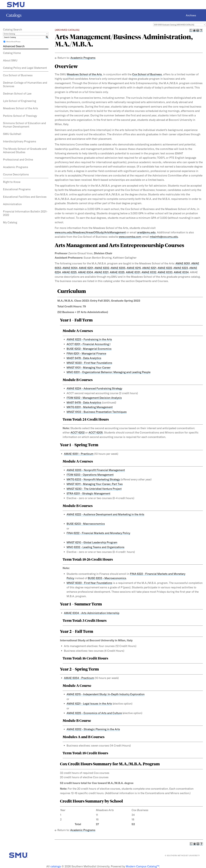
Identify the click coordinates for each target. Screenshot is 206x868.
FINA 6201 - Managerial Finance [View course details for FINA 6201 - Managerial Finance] (86, 353)
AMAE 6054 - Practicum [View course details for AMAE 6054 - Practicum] (79, 678)
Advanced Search (14, 46)
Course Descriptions (16, 174)
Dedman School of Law (17, 93)
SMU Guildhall (12, 134)
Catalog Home (12, 53)
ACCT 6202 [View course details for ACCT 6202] (78, 432)
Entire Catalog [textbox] (9, 34)
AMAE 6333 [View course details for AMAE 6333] (165, 272)
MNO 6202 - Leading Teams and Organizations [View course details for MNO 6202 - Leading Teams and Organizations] (96, 547)
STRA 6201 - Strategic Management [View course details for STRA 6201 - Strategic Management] (88, 493)
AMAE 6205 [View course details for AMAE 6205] (118, 268)
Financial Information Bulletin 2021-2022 (25, 213)
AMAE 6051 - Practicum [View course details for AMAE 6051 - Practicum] (79, 454)
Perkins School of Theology (20, 116)
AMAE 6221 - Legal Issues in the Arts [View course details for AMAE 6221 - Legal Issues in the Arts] (89, 704)
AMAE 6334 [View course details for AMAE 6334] (181, 272)
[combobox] (180, 25)
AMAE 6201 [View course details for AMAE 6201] (86, 268)
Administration (12, 204)
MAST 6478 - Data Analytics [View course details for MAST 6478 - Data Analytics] (84, 358)
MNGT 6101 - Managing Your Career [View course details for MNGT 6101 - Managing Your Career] (89, 367)
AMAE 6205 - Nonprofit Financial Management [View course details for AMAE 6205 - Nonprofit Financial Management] (96, 470)
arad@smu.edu (146, 232)
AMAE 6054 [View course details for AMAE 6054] (70, 268)
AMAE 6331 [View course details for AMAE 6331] (133, 272)
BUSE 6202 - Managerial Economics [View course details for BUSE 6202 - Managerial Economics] (89, 349)
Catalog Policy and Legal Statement (25, 68)
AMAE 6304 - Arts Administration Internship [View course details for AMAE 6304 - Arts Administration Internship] (92, 613)
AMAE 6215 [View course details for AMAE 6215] (134, 268)
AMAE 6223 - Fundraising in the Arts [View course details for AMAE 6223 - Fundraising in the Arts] (89, 339)
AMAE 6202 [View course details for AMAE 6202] (102, 268)
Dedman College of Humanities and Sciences (25, 84)
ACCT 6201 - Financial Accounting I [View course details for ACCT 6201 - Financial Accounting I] (88, 344)
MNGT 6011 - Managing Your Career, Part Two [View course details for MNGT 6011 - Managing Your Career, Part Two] (95, 484)
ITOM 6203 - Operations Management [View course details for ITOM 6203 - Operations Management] (90, 475)
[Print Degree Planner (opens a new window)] (191, 30)
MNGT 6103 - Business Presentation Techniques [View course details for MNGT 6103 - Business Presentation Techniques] (97, 412)
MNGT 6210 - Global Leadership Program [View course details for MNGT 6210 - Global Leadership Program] (92, 542)
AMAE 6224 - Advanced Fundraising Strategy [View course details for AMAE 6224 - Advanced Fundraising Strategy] (94, 388)
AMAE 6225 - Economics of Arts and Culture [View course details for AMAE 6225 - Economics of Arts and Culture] (94, 713)
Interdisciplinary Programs (20, 141)
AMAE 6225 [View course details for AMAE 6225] (69, 272)
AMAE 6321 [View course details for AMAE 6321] (101, 272)
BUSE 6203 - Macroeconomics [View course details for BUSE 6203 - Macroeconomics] (86, 524)
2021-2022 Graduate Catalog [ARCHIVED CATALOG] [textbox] (174, 25)
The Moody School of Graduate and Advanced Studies (25, 150)
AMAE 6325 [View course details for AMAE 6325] (117, 272)
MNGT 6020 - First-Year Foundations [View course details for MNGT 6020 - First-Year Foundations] (89, 363)
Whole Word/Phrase (13, 42)
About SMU (10, 60)
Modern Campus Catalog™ (142, 866)
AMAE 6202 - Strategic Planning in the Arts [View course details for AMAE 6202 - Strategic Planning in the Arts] (93, 729)
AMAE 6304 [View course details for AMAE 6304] (86, 272)
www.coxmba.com (130, 237)
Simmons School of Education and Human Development (24, 125)
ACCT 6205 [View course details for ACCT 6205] (96, 432)
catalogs (56, 866)
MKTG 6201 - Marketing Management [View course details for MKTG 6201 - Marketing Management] (90, 407)
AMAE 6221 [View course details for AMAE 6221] (149, 268)
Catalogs (14, 15)
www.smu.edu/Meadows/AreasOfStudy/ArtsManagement (90, 232)
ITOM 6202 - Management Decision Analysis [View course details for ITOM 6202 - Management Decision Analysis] (94, 398)
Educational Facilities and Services (25, 197)
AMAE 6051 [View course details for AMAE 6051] (183, 263)
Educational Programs (17, 189)
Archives (191, 15)
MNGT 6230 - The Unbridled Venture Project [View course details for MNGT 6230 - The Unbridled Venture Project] (94, 489)
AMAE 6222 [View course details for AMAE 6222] (165, 268)
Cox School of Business (18, 75)
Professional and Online (18, 159)
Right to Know (12, 182)
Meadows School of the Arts (21, 108)
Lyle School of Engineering (20, 101)
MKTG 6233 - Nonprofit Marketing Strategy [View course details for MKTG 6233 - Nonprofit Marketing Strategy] (93, 479)
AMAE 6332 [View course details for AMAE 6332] (149, 272)
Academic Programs (16, 167)
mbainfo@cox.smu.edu (164, 237)
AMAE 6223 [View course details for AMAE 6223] (181, 268)
